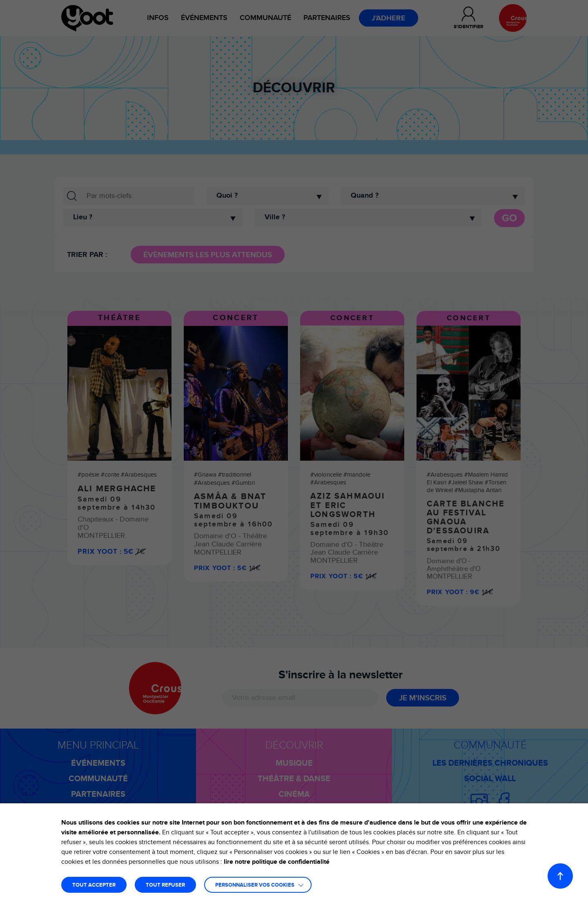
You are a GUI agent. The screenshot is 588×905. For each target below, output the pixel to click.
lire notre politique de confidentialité (277, 862)
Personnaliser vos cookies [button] (255, 885)
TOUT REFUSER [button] (165, 885)
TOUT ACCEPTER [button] (94, 885)
